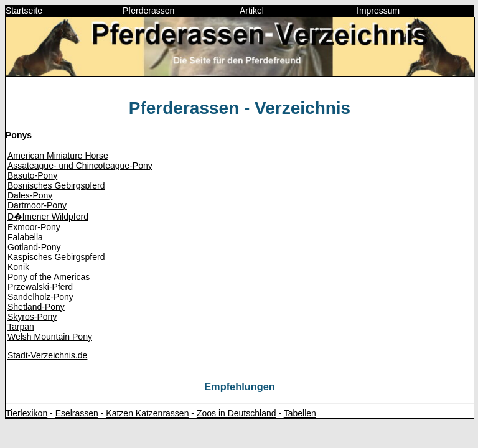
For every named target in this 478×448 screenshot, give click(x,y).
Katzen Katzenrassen (147, 413)
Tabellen (300, 413)
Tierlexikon (26, 413)
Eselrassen (77, 413)
